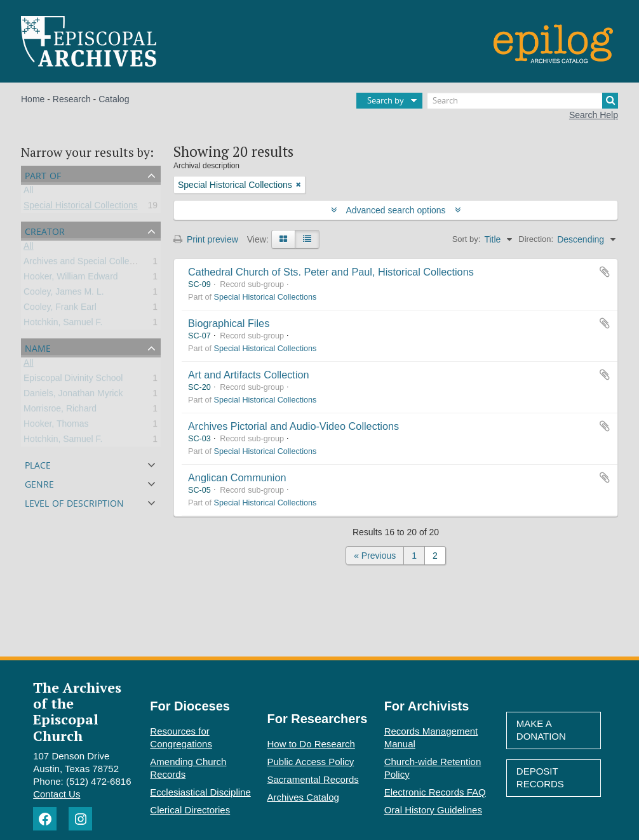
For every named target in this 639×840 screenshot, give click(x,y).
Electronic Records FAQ (435, 792)
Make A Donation (541, 730)
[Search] (523, 101)
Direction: (536, 239)
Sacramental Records (313, 779)
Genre (39, 483)
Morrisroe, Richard (60, 411)
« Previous (375, 556)
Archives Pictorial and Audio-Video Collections (293, 426)
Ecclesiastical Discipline (200, 792)
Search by (386, 100)
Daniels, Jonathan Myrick (73, 396)
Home (33, 99)
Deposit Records (540, 777)
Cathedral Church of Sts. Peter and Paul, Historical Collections (331, 272)
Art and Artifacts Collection (249, 375)
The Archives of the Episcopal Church (77, 711)
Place (38, 464)
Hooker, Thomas (56, 426)
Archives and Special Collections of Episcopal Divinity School (144, 263)
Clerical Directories (190, 810)
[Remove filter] (299, 185)
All (29, 192)
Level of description (74, 502)
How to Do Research (311, 744)
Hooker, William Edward (71, 279)
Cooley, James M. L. (64, 294)
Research (72, 99)
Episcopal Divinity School (73, 380)
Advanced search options (396, 210)
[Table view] (307, 239)
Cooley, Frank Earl (60, 309)
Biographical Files (229, 323)
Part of (43, 174)
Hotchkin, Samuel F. (63, 324)
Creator (45, 230)
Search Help (594, 115)
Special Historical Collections (81, 208)
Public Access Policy (311, 762)
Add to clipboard (605, 272)
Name (38, 347)
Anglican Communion (237, 477)
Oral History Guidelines (433, 810)
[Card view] (283, 239)
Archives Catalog (303, 797)
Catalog (114, 99)
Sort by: (467, 239)
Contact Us (57, 794)
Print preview (206, 239)
